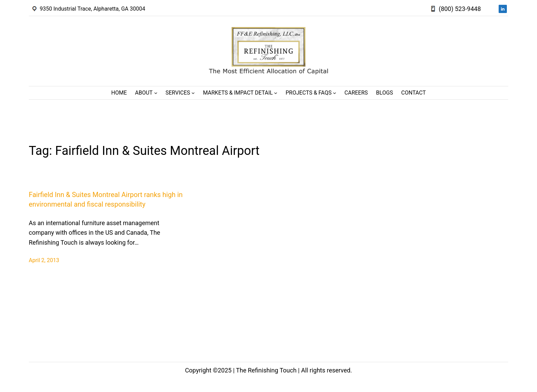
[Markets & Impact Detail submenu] (276, 93)
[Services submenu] (193, 93)
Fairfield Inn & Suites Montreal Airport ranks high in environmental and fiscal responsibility (106, 199)
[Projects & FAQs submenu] (335, 93)
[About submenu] (156, 93)
